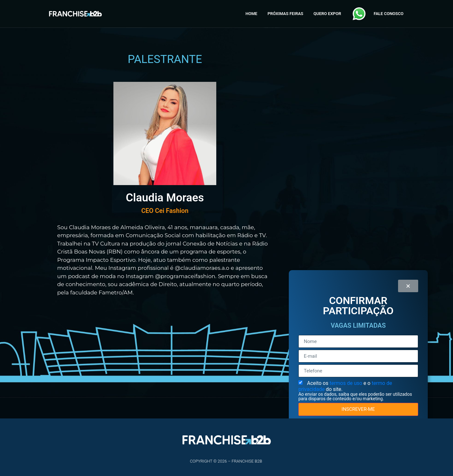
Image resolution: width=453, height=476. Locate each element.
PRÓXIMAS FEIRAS (285, 14)
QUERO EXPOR (327, 14)
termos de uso (347, 383)
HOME (252, 14)
